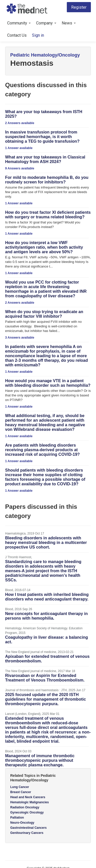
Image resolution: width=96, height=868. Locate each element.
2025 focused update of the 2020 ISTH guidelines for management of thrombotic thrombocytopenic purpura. (46, 699)
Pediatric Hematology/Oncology (45, 55)
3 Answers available (20, 338)
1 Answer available (19, 148)
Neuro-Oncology (22, 823)
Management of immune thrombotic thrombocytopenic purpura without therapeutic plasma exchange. (40, 760)
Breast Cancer (21, 792)
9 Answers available (20, 168)
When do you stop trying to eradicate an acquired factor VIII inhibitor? (44, 314)
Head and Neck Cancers (28, 797)
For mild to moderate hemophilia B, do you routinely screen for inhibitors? (47, 180)
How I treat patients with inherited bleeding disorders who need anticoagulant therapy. (47, 597)
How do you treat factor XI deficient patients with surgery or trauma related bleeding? (48, 215)
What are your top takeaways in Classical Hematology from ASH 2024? (45, 159)
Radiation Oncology (25, 807)
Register (79, 7)
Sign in (38, 35)
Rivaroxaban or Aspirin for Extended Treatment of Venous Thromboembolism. (45, 678)
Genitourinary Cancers (27, 833)
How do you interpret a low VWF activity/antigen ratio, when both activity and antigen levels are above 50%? (44, 247)
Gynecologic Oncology (27, 812)
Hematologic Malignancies (30, 802)
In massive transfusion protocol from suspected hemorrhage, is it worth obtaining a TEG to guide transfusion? (42, 137)
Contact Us (17, 35)
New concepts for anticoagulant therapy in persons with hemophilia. (46, 616)
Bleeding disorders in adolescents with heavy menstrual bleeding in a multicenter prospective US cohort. (46, 543)
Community (19, 23)
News (69, 23)
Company (46, 23)
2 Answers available (20, 123)
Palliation (17, 818)
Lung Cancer (20, 787)
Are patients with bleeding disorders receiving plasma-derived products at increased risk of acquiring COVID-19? (42, 450)
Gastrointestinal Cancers (28, 828)
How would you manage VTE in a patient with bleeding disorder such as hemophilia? (48, 383)
